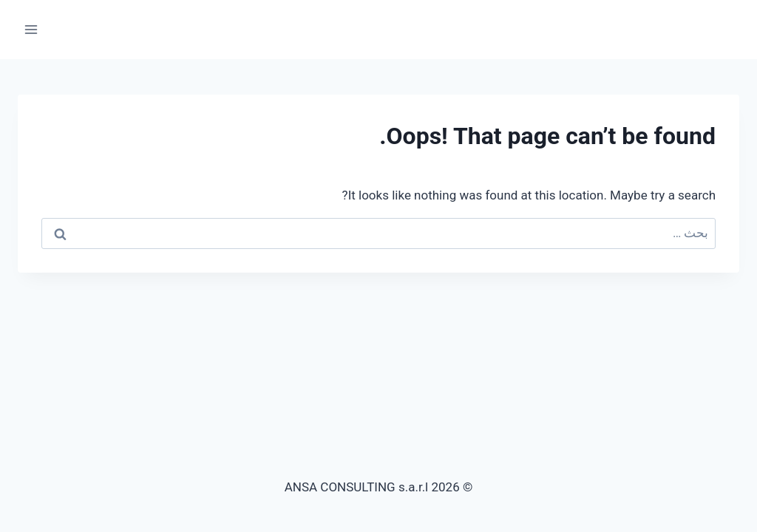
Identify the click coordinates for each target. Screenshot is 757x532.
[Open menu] (31, 29)
